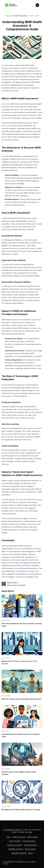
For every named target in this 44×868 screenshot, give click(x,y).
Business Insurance (15, 845)
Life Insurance (33, 837)
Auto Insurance (15, 841)
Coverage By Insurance (12, 830)
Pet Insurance (30, 849)
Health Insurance (21, 16)
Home (8, 837)
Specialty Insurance (19, 853)
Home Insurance (29, 841)
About (30, 853)
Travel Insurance (30, 845)
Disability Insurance (16, 849)
